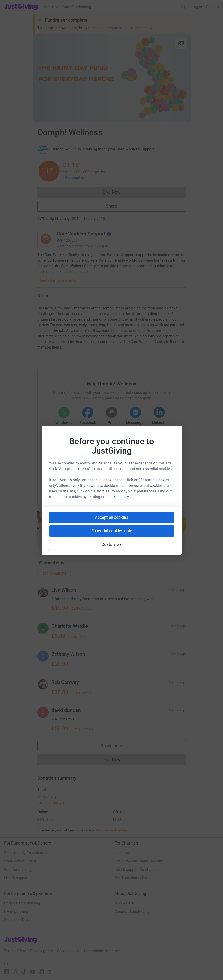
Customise (111, 544)
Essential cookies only (112, 531)
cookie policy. (119, 497)
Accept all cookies (111, 517)
